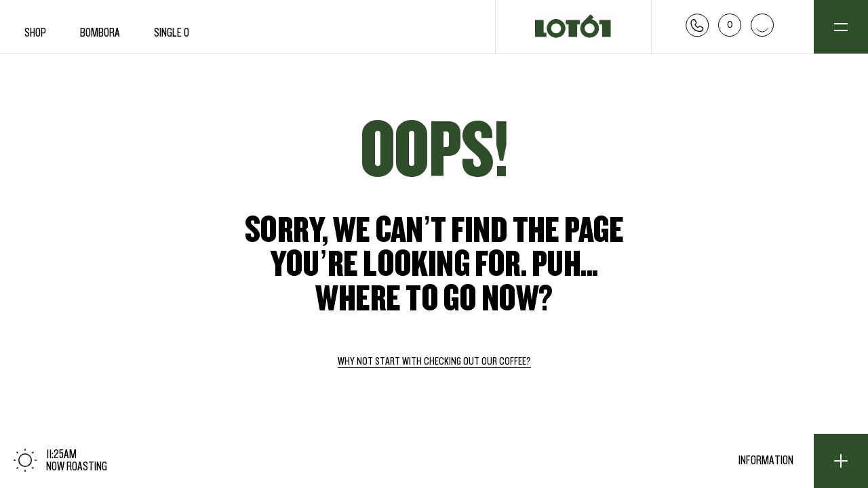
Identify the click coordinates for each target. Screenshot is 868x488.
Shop (35, 33)
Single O (172, 33)
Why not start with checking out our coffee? (434, 362)
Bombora (100, 33)
